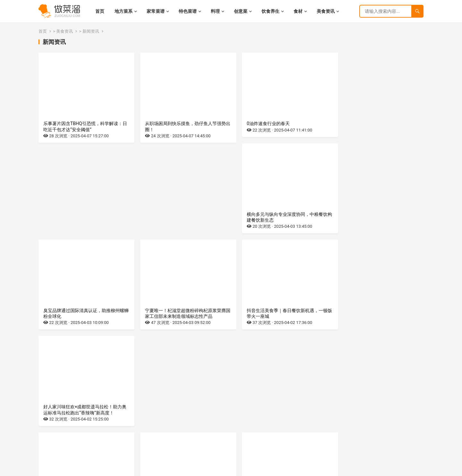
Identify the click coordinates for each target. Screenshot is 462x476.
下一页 (252, 446)
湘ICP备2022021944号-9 (78, 470)
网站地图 (109, 470)
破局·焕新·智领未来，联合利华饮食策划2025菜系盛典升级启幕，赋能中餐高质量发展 (377, 419)
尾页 (265, 446)
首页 (43, 31)
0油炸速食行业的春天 (260, 123)
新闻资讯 (91, 31)
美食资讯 (64, 31)
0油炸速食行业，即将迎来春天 (74, 316)
